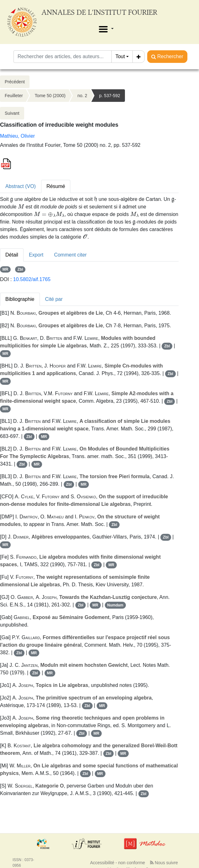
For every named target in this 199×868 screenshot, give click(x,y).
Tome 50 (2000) (50, 96)
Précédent (15, 82)
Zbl (20, 269)
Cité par (54, 299)
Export (36, 255)
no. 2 (82, 96)
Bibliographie (20, 299)
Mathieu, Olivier (17, 136)
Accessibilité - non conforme (118, 863)
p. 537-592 (110, 96)
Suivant (12, 113)
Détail (12, 255)
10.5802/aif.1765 (32, 279)
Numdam (115, 605)
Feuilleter (14, 96)
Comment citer (70, 255)
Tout (120, 56)
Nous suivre (164, 863)
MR (5, 269)
